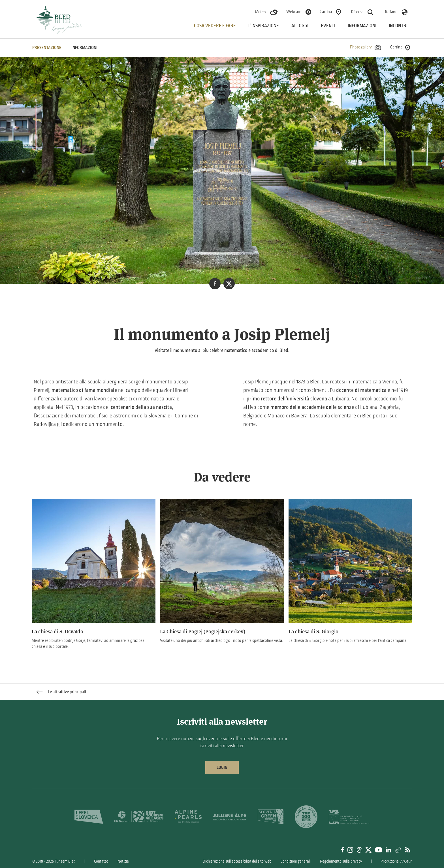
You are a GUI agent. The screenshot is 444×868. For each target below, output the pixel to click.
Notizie (123, 861)
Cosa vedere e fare (215, 26)
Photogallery (366, 47)
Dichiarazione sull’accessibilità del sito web (237, 861)
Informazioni (362, 26)
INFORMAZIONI (84, 48)
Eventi (328, 26)
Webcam (294, 12)
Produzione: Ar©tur (396, 861)
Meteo (261, 12)
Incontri (398, 26)
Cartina (326, 12)
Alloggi (300, 26)
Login (222, 767)
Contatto (101, 861)
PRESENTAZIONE (47, 48)
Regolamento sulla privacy (341, 861)
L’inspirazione (264, 26)
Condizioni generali (296, 861)
